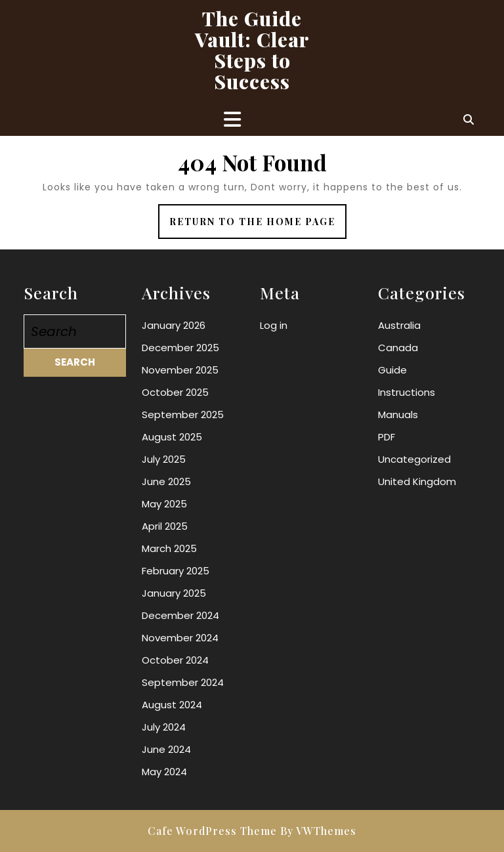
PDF (387, 437)
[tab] (232, 119)
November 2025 (180, 370)
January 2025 (174, 593)
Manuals (398, 415)
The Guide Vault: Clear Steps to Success (252, 50)
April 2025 (165, 526)
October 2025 (175, 392)
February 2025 (176, 571)
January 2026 (174, 325)
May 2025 (164, 504)
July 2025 (164, 459)
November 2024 (180, 638)
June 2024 (166, 749)
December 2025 (180, 348)
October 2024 (175, 660)
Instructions (407, 392)
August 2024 (172, 705)
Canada (398, 348)
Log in (274, 325)
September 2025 (183, 415)
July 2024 (164, 727)
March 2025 (169, 548)
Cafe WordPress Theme (212, 831)
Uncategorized (414, 459)
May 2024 (164, 772)
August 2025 (172, 437)
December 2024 (180, 615)
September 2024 (183, 682)
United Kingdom (417, 481)
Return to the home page (258, 226)
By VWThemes (318, 831)
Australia (399, 325)
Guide (392, 370)
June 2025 (166, 481)
